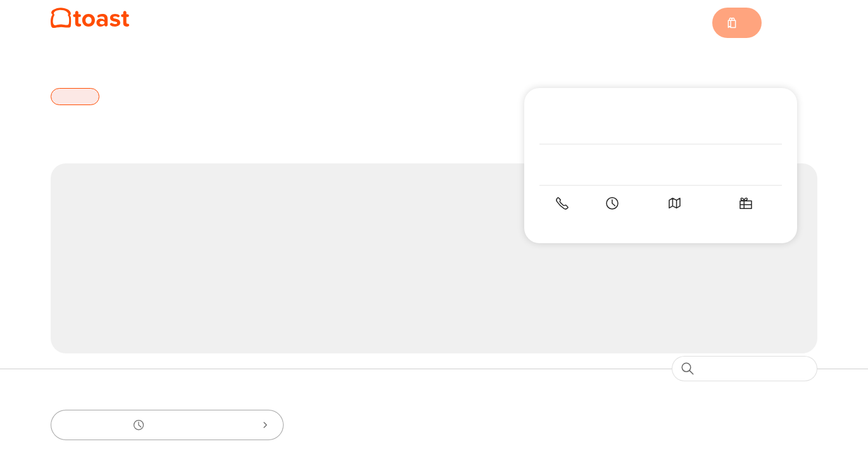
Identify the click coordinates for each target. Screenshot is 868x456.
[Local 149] (90, 18)
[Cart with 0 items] (736, 23)
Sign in (795, 23)
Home (64, 60)
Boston (113, 60)
